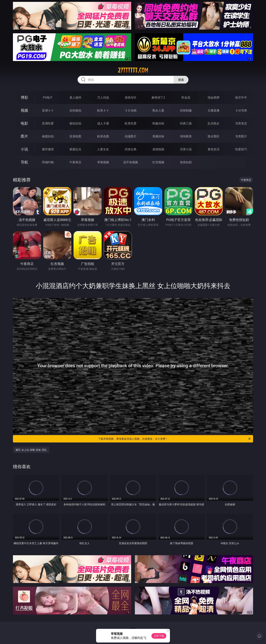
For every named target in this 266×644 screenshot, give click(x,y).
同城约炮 (48, 162)
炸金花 (186, 97)
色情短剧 (186, 162)
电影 (24, 123)
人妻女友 (103, 149)
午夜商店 (75, 162)
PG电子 (48, 97)
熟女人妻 (158, 110)
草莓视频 (103, 162)
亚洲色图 (75, 136)
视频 (24, 110)
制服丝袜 (158, 123)
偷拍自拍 (75, 123)
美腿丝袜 (158, 136)
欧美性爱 (131, 123)
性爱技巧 (241, 149)
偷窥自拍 (48, 136)
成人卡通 (103, 123)
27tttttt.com (133, 70)
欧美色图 (103, 136)
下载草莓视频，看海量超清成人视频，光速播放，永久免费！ (175, 439)
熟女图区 (214, 136)
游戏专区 (131, 97)
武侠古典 (131, 149)
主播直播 (214, 110)
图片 (24, 136)
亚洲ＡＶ (48, 110)
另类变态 (241, 123)
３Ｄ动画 (131, 110)
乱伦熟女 (214, 123)
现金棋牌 (214, 97)
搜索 (181, 80)
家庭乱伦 (75, 149)
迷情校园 (158, 149)
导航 (24, 162)
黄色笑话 (214, 149)
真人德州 (75, 97)
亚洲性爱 (48, 123)
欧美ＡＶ (103, 110)
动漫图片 (131, 136)
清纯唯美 (186, 136)
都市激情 (48, 149)
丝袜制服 (186, 110)
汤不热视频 (131, 162)
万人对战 (103, 97)
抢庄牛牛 (241, 97)
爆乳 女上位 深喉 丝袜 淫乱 (31, 450)
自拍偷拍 (75, 110)
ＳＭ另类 (241, 110)
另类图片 (241, 136)
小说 (24, 149)
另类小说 (186, 149)
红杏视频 (158, 162)
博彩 (24, 97)
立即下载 (159, 636)
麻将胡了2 (158, 97)
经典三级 (186, 123)
